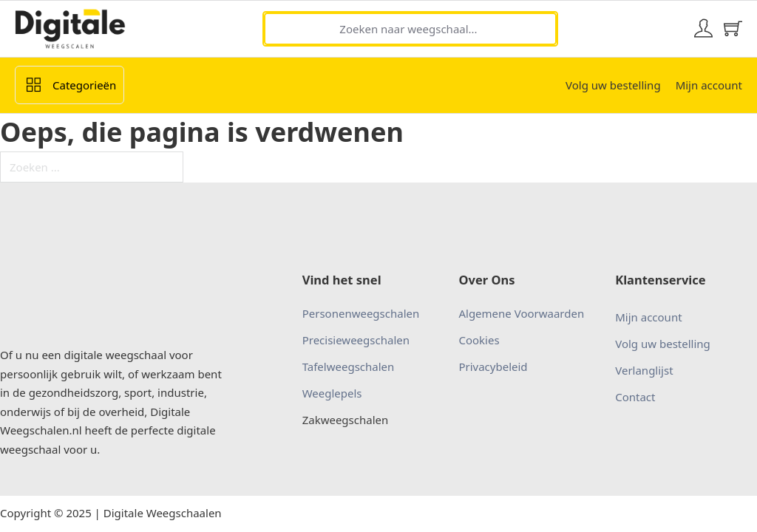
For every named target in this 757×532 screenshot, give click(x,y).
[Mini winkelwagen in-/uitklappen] (733, 28)
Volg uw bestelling (613, 85)
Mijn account (709, 85)
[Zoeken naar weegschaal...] (410, 29)
